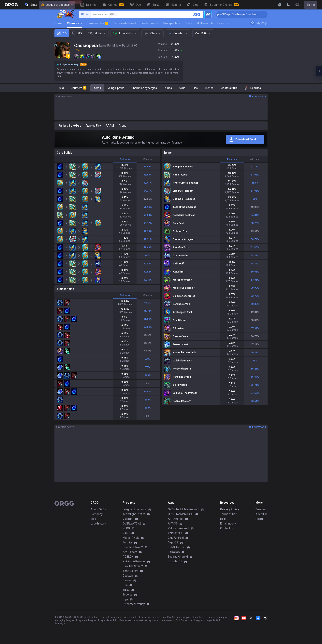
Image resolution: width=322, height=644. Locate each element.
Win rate (147, 159)
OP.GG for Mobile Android (183, 509)
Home (58, 23)
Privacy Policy (230, 509)
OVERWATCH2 (132, 524)
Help (223, 519)
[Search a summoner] (197, 14)
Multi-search (205, 23)
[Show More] (280, 5)
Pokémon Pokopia (134, 561)
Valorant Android (178, 528)
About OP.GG (98, 509)
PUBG (126, 528)
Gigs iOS (173, 542)
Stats (188, 23)
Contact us (227, 528)
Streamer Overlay (134, 604)
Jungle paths (116, 88)
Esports (127, 595)
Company (97, 514)
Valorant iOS (176, 533)
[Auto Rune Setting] (161, 140)
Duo (125, 585)
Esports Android (178, 557)
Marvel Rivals (131, 538)
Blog (93, 519)
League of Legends (57, 5)
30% (77, 33)
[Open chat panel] (319, 71)
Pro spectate (172, 23)
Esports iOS (175, 561)
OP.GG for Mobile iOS (181, 514)
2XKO (126, 533)
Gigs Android (176, 538)
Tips (195, 88)
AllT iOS (173, 524)
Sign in (311, 5)
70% (62, 33)
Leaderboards (150, 23)
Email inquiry (228, 524)
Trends (209, 88)
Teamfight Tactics (134, 514)
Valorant (128, 519)
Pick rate (125, 159)
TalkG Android (177, 547)
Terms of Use (229, 514)
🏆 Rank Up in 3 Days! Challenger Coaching (246, 14)
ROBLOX (128, 557)
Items (97, 88)
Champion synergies (144, 88)
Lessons (223, 23)
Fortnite (128, 542)
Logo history (98, 524)
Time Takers (131, 571)
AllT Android (176, 519)
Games (127, 580)
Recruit (260, 519)
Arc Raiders (130, 552)
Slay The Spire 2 (133, 566)
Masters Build (229, 88)
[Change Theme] (288, 5)
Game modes (97, 23)
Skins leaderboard (124, 23)
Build (61, 88)
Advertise (262, 514)
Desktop (128, 576)
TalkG (126, 590)
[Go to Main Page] (11, 5)
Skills (182, 88)
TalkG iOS (174, 552)
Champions (74, 23)
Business (261, 509)
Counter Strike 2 (133, 547)
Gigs (125, 599)
